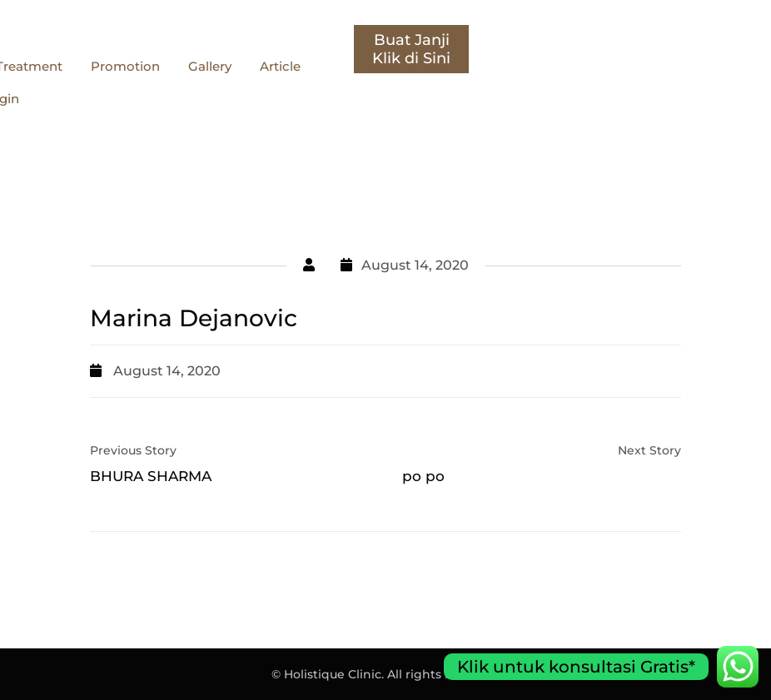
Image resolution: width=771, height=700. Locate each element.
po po (423, 476)
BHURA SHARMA (151, 476)
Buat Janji (706, 40)
